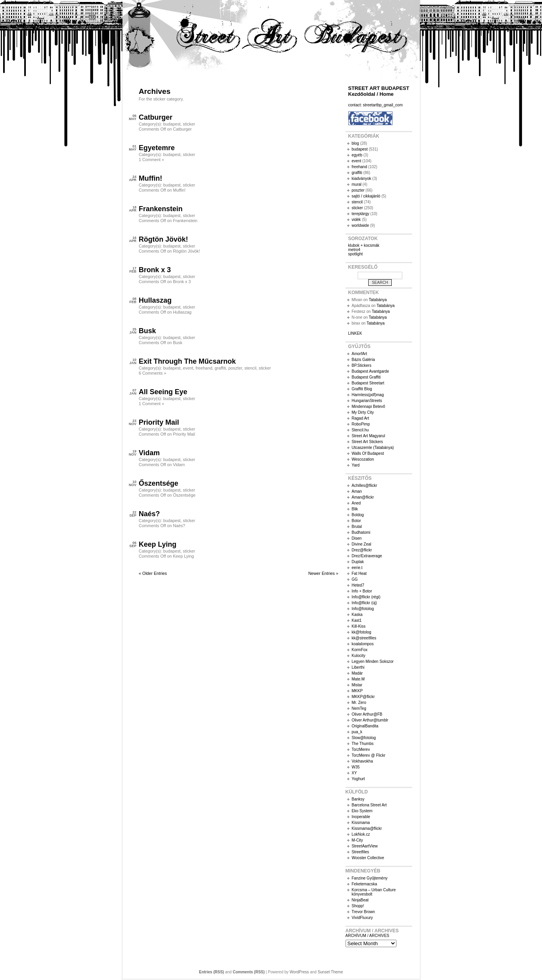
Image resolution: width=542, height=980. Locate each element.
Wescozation (363, 459)
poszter (235, 368)
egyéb (357, 155)
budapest (172, 124)
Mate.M (358, 679)
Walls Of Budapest (368, 453)
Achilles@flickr (365, 486)
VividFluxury (362, 918)
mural (357, 184)
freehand (204, 368)
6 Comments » (153, 373)
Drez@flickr (362, 550)
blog (356, 143)
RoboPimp (361, 424)
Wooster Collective (368, 858)
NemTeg (359, 708)
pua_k (357, 732)
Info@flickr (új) (365, 603)
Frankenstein (161, 209)
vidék (356, 220)
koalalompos (363, 644)
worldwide (360, 225)
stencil (250, 368)
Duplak (358, 562)
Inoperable (361, 817)
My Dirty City (363, 412)
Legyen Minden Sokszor (373, 661)
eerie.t (357, 568)
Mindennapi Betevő (369, 407)
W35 (356, 767)
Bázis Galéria (363, 360)
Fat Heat (359, 573)
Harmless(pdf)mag (368, 395)
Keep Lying (158, 544)
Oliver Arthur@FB (367, 714)
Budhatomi (361, 532)
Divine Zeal (362, 544)
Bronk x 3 (155, 270)
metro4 (354, 250)
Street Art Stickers (367, 442)
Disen (357, 538)
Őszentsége (159, 483)
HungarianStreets (367, 401)
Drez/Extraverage (367, 556)
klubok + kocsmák (364, 245)
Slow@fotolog (364, 738)
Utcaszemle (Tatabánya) (373, 448)
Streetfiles (360, 852)
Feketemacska (365, 884)
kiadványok (362, 179)
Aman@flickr (363, 497)
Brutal (357, 527)
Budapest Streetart (368, 383)
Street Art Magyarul (369, 436)
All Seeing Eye (163, 392)
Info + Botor (362, 591)
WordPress (299, 972)
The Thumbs (363, 744)
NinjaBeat (360, 900)
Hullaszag (155, 300)
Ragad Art (360, 418)
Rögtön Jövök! (164, 239)
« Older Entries (153, 573)
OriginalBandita (365, 726)
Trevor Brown (364, 912)
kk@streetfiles (364, 638)
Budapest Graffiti (366, 377)
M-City (357, 840)
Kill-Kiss (359, 626)
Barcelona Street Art (369, 805)
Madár (357, 673)
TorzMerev (361, 749)
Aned (356, 503)
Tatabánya (378, 300)
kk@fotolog (362, 632)
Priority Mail (159, 422)
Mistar (357, 685)
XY (354, 773)
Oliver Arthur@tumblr (370, 720)
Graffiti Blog (362, 389)
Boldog (358, 515)
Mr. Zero (359, 703)
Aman (357, 491)
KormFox (360, 650)
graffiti (220, 368)
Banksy (358, 799)
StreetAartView (365, 846)
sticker (189, 124)
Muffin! (151, 178)
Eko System (362, 811)
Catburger (156, 117)
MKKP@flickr (363, 697)
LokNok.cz (361, 834)
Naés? (149, 514)
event (188, 368)
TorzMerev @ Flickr (369, 755)
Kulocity (359, 656)
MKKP (357, 691)
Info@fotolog (363, 609)
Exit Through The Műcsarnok (187, 361)
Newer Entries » (323, 573)
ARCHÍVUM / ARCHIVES (367, 936)
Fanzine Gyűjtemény (370, 878)
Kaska (357, 615)
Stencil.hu (360, 430)
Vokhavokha (363, 761)
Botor (357, 521)
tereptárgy (361, 214)
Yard (356, 465)
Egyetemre (157, 148)
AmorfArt (359, 354)
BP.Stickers (362, 365)
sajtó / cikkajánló (366, 196)
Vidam (149, 453)
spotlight (356, 254)
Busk (148, 331)
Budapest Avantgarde (370, 371)
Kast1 (357, 620)
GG (355, 579)
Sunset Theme (330, 972)
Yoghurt (358, 779)
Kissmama (361, 823)
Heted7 (358, 585)
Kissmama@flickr (367, 828)
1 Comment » (152, 160)
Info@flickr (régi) (366, 597)
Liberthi (358, 667)
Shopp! (358, 906)
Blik (355, 509)
